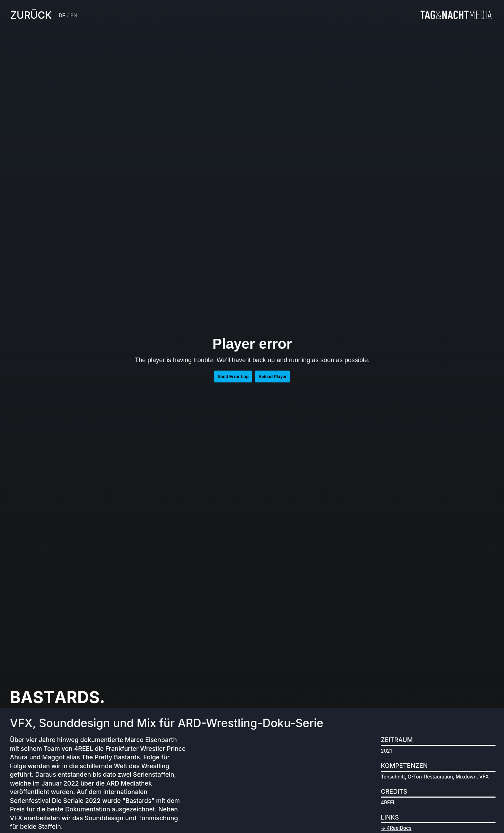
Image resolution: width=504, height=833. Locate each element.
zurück (31, 15)
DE (62, 15)
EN (74, 15)
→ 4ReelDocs (396, 828)
